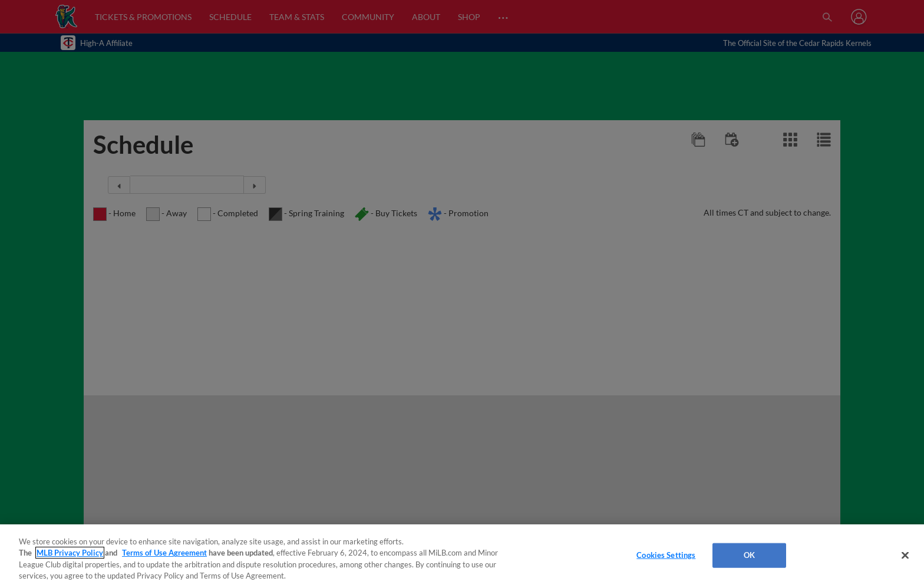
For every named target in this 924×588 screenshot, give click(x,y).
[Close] (905, 555)
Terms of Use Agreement (164, 553)
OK (749, 555)
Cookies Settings (666, 555)
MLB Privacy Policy (70, 553)
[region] (462, 556)
